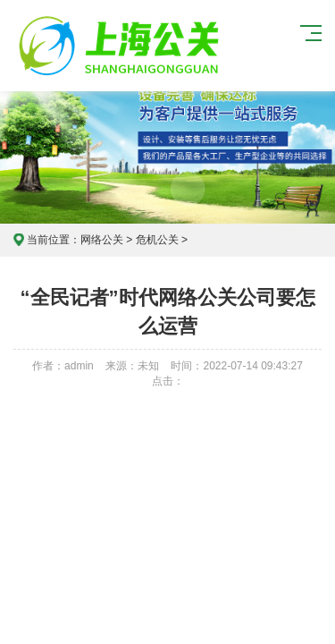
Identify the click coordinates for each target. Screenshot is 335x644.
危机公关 (157, 240)
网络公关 (102, 240)
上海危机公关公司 (121, 46)
